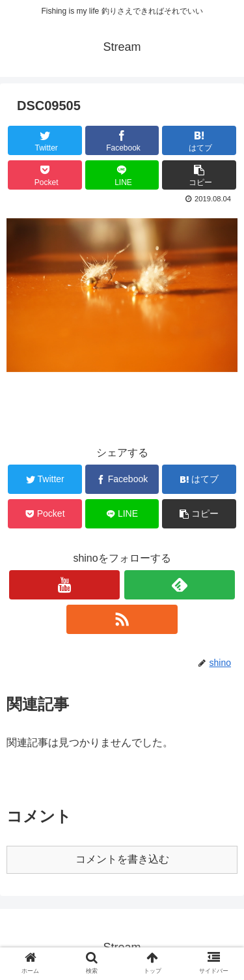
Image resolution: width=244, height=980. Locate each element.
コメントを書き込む (122, 859)
